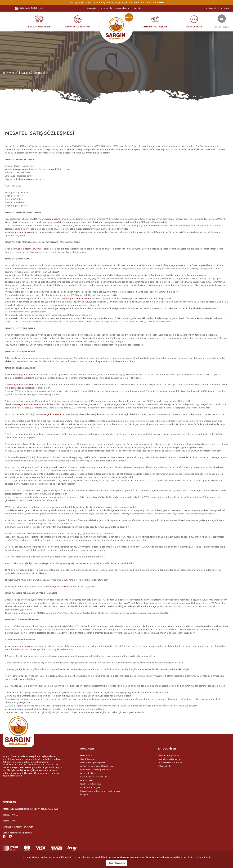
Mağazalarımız (123, 8)
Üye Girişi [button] (214, 8)
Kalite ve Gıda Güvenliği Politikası (97, 766)
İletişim (138, 8)
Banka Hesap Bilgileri (91, 787)
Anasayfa (92, 8)
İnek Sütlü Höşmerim (168, 756)
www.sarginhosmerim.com (55, 219)
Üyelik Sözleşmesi (89, 759)
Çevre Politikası (88, 773)
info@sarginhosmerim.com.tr (29, 179)
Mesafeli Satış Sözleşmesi (27, 73)
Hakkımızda (106, 8)
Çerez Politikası (88, 780)
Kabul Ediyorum (117, 863)
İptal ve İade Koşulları (91, 784)
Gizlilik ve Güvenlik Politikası (95, 777)
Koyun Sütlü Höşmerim (169, 759)
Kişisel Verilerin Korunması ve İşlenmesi (100, 791)
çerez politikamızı (120, 857)
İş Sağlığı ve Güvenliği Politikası (96, 770)
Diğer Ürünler (165, 766)
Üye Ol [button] (227, 8)
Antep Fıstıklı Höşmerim (170, 763)
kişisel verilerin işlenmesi (149, 857)
